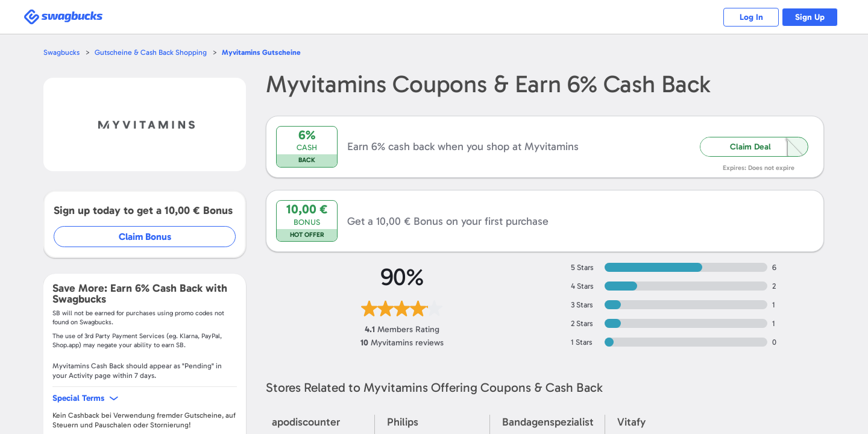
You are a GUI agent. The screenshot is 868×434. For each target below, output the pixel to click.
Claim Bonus (146, 237)
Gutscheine (267, 52)
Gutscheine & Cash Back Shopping (154, 52)
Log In (745, 17)
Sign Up (808, 17)
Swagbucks (62, 52)
